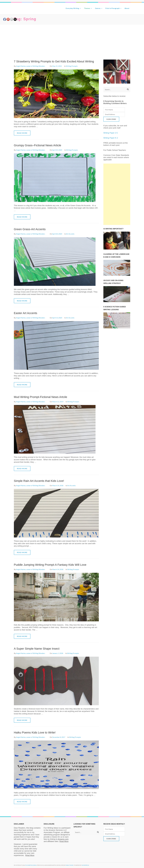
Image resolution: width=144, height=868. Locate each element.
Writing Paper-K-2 (111, 138)
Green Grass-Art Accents (30, 229)
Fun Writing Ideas (31, 865)
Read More (22, 133)
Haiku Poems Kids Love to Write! (35, 733)
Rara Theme (70, 865)
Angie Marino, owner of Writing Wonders (31, 66)
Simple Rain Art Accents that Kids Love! (39, 481)
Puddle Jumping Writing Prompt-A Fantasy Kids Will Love (50, 565)
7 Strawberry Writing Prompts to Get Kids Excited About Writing (54, 61)
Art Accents (70, 234)
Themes (87, 8)
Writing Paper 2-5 (111, 133)
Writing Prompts (72, 66)
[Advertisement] (72, 40)
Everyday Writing (72, 8)
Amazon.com (63, 839)
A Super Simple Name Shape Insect (37, 649)
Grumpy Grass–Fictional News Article (38, 145)
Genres (98, 8)
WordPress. (85, 865)
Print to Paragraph (113, 8)
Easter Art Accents (26, 313)
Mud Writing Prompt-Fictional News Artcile (41, 397)
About (127, 8)
